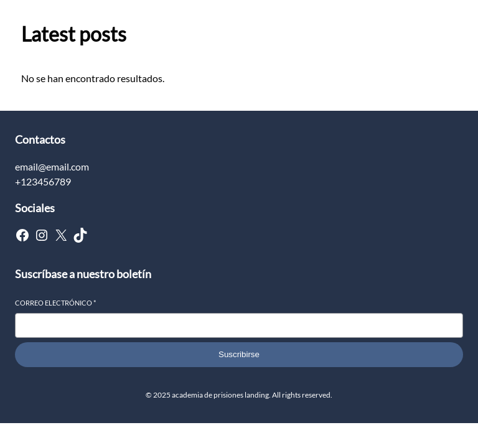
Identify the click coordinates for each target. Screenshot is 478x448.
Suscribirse (239, 354)
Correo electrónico (55, 303)
